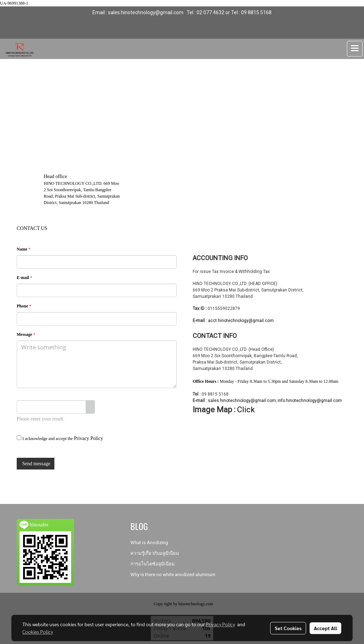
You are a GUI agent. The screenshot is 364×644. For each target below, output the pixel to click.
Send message (36, 464)
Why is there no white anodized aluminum (173, 575)
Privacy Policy (89, 438)
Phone (24, 306)
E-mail (25, 278)
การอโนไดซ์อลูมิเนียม (153, 564)
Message (26, 334)
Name (24, 249)
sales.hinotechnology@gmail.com (242, 401)
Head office (55, 176)
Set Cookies (288, 628)
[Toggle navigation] (355, 49)
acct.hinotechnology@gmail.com (241, 321)
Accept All (325, 628)
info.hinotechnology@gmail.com (310, 401)
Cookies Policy (38, 632)
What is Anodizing (149, 543)
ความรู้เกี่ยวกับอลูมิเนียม (155, 553)
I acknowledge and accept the (60, 438)
